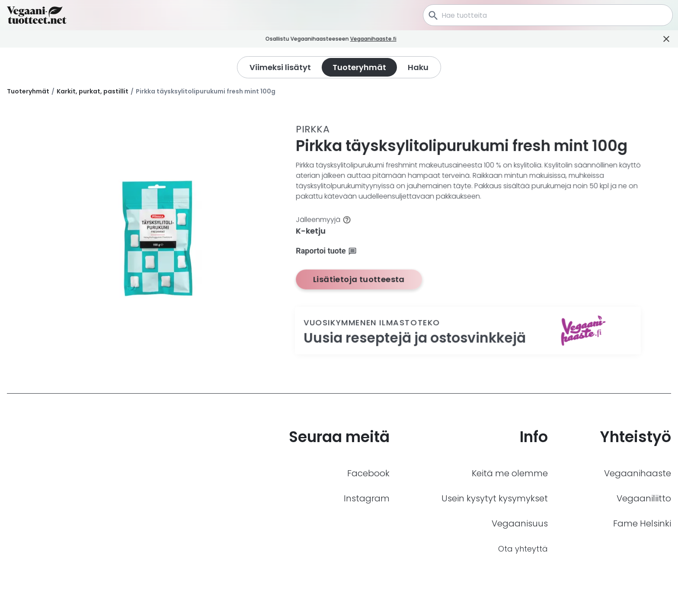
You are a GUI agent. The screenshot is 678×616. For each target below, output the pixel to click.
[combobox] (548, 15)
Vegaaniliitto (644, 498)
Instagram (367, 498)
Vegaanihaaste (638, 473)
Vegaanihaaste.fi (386, 39)
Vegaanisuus (520, 523)
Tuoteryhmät (28, 91)
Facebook (368, 473)
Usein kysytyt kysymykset (495, 498)
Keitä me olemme (510, 473)
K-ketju (311, 231)
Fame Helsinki (642, 523)
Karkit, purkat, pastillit (93, 91)
